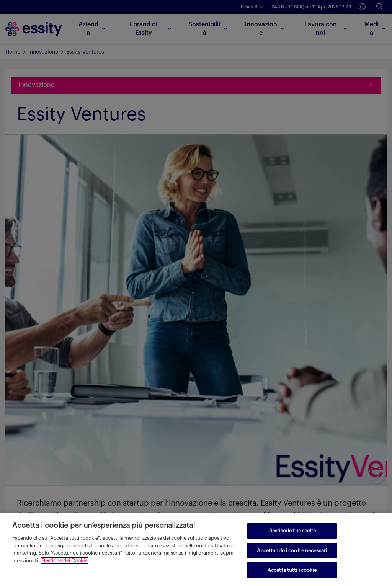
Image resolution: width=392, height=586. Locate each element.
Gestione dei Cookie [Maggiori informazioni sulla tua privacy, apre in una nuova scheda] (64, 561)
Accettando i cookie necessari (292, 551)
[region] (196, 550)
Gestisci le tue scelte (292, 531)
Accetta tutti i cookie (292, 570)
